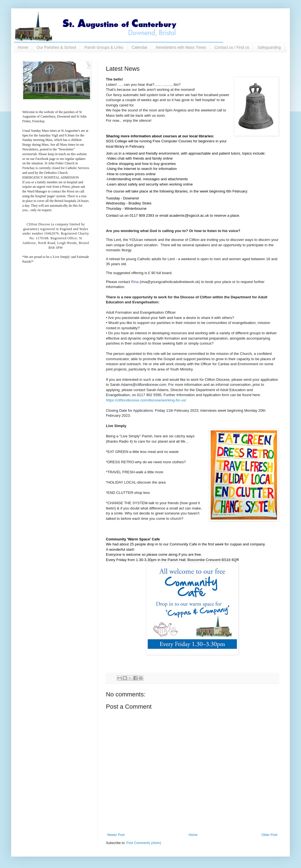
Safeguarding (269, 47)
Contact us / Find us (232, 47)
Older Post (269, 835)
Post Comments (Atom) (144, 843)
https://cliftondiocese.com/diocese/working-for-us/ (146, 400)
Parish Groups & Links (104, 47)
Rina (135, 282)
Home (23, 47)
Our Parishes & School (56, 47)
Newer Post (116, 835)
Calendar (139, 47)
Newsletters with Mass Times (181, 47)
